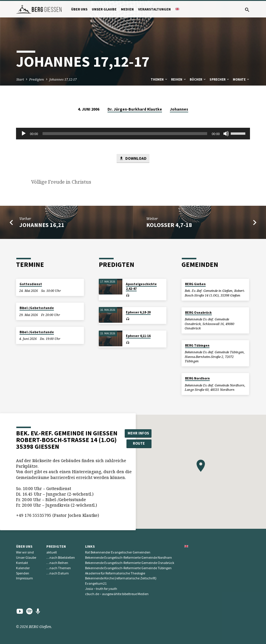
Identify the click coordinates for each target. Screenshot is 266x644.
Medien (127, 9)
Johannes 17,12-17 (63, 79)
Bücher (198, 79)
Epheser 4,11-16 (138, 336)
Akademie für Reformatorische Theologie (115, 573)
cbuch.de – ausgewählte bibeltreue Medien (117, 594)
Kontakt (22, 563)
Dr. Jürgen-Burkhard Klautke (135, 109)
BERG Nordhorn (197, 378)
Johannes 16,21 (42, 225)
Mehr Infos (138, 433)
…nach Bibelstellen (61, 557)
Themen (159, 79)
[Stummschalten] (226, 134)
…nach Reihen (57, 563)
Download (133, 158)
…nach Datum (58, 573)
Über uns (79, 9)
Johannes (179, 109)
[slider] (125, 134)
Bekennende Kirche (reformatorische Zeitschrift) (121, 578)
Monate (241, 79)
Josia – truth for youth (101, 589)
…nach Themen (59, 568)
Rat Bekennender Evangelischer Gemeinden (118, 552)
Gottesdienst (31, 284)
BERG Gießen (195, 284)
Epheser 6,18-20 (138, 312)
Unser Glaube (104, 9)
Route (138, 444)
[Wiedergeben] (24, 134)
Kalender (23, 568)
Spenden (23, 573)
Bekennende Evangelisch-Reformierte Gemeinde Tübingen (128, 568)
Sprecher (220, 79)
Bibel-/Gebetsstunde (37, 308)
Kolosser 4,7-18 (169, 225)
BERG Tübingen (197, 345)
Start (20, 79)
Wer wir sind (25, 552)
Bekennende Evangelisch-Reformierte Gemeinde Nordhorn (128, 557)
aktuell (52, 552)
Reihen (179, 79)
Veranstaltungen (154, 9)
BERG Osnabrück (198, 313)
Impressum (24, 578)
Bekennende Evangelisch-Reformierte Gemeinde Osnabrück (130, 563)
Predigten (37, 79)
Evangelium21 (96, 583)
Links (90, 546)
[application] (133, 134)
